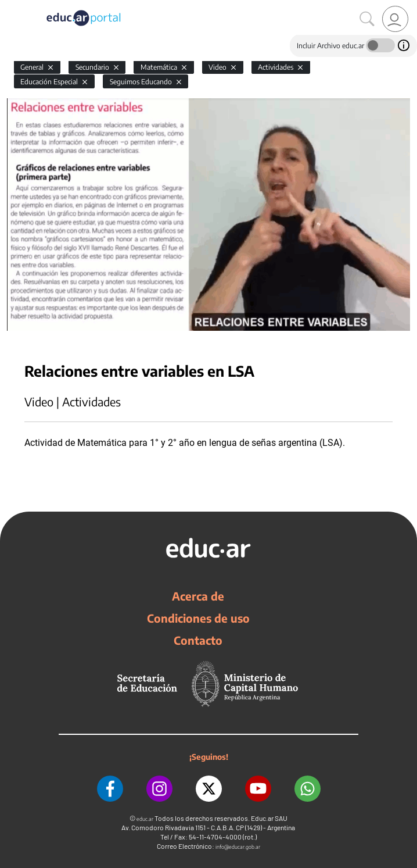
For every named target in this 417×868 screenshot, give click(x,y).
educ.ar (145, 819)
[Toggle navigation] (10, 6)
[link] (395, 19)
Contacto (198, 640)
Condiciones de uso (198, 618)
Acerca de (198, 596)
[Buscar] (367, 19)
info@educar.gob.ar (238, 847)
